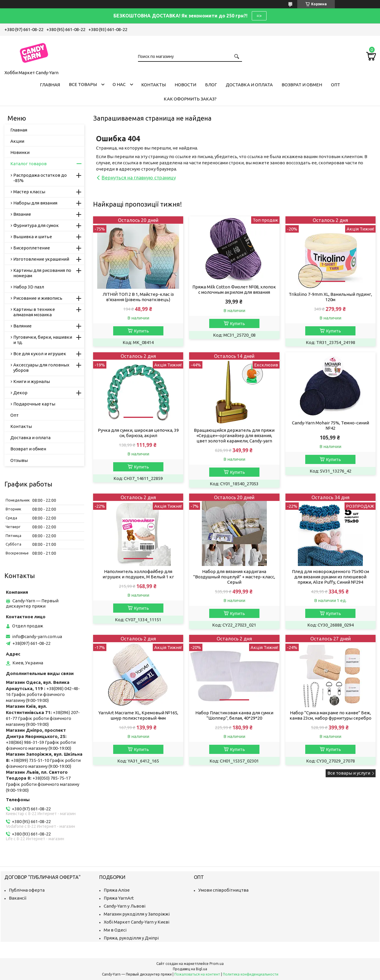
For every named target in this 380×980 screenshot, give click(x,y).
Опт (336, 85)
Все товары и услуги (349, 773)
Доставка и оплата (249, 85)
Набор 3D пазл (29, 287)
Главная (50, 85)
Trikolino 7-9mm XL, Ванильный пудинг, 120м (330, 297)
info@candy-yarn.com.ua (37, 636)
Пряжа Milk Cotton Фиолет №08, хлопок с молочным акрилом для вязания (234, 289)
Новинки (20, 152)
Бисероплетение (32, 248)
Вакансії (18, 898)
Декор (20, 393)
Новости (185, 85)
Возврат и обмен (302, 85)
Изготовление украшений (41, 259)
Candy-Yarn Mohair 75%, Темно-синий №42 (331, 425)
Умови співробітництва (223, 890)
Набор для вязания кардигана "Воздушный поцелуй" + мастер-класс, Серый (234, 577)
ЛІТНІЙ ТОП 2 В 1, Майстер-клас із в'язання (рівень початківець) (138, 297)
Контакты (154, 85)
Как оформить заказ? (190, 99)
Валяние (22, 326)
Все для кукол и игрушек (40, 354)
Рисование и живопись (38, 298)
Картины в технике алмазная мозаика (34, 312)
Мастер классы (29, 192)
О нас (119, 84)
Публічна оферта (27, 890)
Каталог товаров (29, 164)
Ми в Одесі (115, 930)
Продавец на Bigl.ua (190, 969)
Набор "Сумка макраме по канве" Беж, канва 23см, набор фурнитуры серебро (331, 715)
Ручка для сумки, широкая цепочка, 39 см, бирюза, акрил (138, 433)
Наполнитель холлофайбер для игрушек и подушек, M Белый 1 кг (138, 574)
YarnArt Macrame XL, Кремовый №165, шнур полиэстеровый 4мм (138, 715)
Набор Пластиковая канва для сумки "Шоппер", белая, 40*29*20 (234, 715)
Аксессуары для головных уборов (41, 368)
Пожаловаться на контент (197, 974)
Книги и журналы (32, 381)
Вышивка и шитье (33, 237)
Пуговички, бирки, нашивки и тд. (43, 340)
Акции (17, 141)
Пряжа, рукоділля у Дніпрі (131, 938)
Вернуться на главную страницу (139, 177)
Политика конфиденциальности (251, 974)
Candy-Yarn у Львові (125, 906)
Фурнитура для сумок (36, 225)
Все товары (83, 84)
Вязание (22, 214)
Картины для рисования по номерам (42, 273)
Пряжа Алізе (117, 890)
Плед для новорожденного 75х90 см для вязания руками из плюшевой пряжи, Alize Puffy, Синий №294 (331, 577)
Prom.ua (217, 964)
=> (259, 16)
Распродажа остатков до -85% (40, 178)
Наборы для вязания (35, 203)
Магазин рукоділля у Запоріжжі (137, 914)
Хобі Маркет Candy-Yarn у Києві (137, 922)
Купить (141, 331)
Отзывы (19, 460)
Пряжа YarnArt (119, 898)
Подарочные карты (34, 404)
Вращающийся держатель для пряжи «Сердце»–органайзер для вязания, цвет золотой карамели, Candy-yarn (234, 435)
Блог (211, 85)
